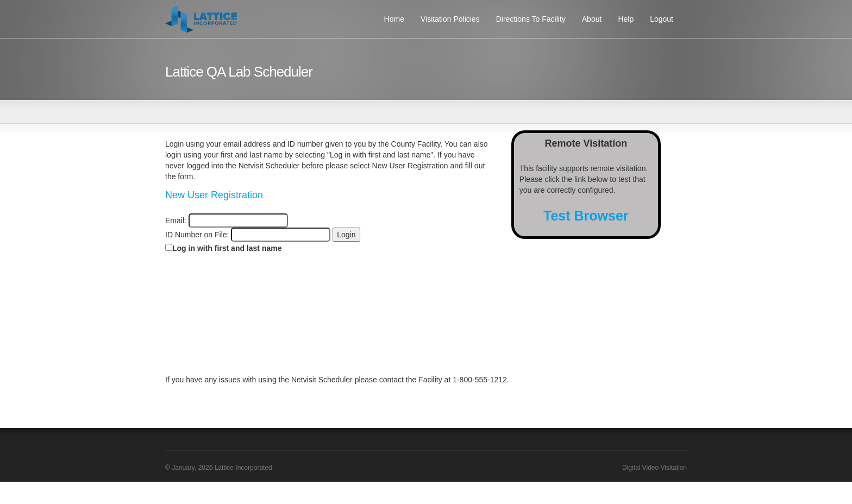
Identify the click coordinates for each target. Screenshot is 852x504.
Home (394, 19)
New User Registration (214, 195)
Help (626, 19)
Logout (662, 19)
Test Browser (586, 216)
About (592, 19)
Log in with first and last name (227, 248)
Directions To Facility (531, 19)
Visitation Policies (450, 19)
